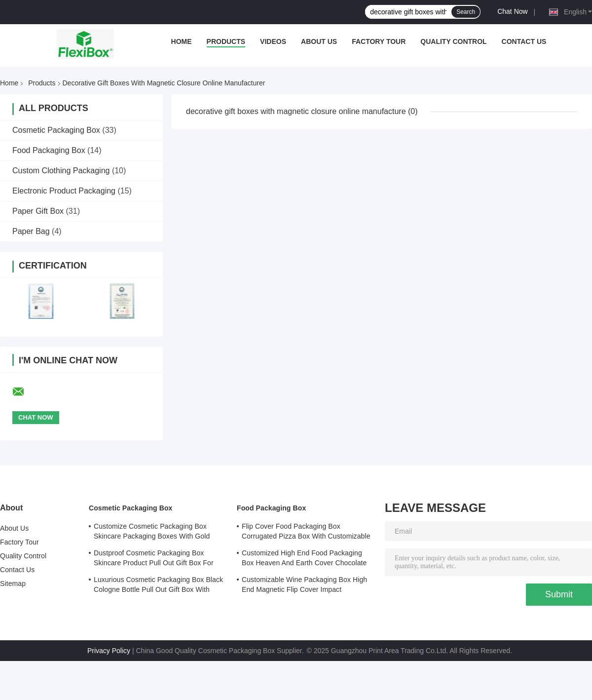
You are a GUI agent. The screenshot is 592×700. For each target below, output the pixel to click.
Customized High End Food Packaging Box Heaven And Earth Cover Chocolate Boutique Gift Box (304, 559)
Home (182, 41)
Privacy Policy (109, 651)
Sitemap (13, 583)
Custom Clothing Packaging (61, 171)
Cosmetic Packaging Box (56, 130)
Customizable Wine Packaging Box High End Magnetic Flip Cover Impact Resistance (304, 586)
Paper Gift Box (38, 211)
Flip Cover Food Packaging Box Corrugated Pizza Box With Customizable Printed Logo (306, 533)
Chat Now (512, 11)
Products (226, 41)
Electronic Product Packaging (64, 191)
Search (466, 12)
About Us (319, 41)
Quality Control (453, 41)
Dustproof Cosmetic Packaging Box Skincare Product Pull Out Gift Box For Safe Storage (154, 559)
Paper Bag (31, 231)
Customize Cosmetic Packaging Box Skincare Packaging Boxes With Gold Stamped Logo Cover (152, 533)
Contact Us (524, 41)
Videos (273, 41)
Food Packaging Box (49, 150)
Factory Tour (379, 41)
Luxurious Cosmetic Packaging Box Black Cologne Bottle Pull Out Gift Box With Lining (158, 586)
